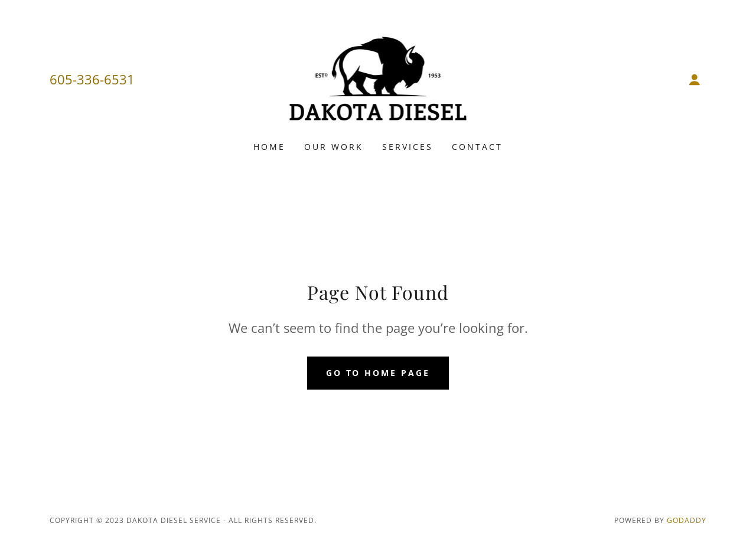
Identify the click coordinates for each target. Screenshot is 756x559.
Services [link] (408, 147)
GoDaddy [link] (687, 520)
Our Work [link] (334, 147)
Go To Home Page (378, 373)
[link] (378, 79)
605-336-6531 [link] (92, 79)
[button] (695, 80)
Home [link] (269, 147)
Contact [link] (477, 147)
